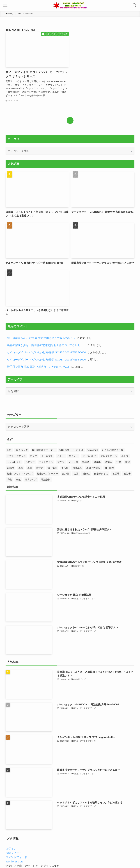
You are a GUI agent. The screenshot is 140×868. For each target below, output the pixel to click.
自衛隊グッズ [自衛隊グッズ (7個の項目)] (101, 474)
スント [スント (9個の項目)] (61, 456)
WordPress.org (15, 861)
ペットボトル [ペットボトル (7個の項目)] (46, 462)
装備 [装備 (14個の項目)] (9, 480)
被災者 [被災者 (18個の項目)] (127, 474)
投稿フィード (14, 853)
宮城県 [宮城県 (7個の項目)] (11, 468)
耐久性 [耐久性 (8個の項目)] (86, 474)
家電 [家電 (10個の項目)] (30, 468)
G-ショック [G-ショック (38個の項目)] (22, 450)
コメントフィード (16, 857)
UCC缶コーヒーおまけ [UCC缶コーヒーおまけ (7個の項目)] (71, 450)
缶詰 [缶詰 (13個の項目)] (76, 474)
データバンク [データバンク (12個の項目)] (89, 456)
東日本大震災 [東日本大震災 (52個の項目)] (93, 468)
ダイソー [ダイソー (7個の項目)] (73, 456)
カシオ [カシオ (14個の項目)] (34, 456)
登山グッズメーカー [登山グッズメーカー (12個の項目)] (48, 474)
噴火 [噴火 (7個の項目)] (128, 462)
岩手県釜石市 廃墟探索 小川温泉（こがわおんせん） (39, 367)
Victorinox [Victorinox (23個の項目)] (93, 450)
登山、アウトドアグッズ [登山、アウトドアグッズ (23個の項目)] (20, 474)
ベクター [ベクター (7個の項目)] (30, 462)
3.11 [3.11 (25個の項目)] (9, 450)
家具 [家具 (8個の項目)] (21, 468)
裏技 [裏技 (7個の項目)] (18, 480)
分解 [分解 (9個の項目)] (119, 462)
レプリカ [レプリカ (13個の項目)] (73, 462)
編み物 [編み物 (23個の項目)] (66, 474)
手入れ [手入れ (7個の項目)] (65, 468)
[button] (135, 5)
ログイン (11, 849)
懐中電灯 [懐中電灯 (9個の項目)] (52, 468)
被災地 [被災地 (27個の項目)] (116, 474)
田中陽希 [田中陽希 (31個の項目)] (109, 468)
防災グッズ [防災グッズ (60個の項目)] (31, 480)
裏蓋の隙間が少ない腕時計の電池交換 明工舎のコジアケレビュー (46, 345)
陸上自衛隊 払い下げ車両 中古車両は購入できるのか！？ (41, 338)
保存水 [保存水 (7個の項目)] (97, 462)
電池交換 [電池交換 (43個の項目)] (46, 480)
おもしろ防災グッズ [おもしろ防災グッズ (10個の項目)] (113, 450)
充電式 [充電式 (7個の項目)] (108, 462)
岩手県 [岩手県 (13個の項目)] (40, 468)
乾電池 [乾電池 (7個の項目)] (86, 462)
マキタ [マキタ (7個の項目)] (61, 462)
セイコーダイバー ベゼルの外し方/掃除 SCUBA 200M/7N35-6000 (46, 352)
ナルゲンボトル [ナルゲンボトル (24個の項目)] (109, 456)
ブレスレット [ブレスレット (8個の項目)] (14, 462)
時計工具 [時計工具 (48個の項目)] (77, 468)
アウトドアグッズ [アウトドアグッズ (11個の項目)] (16, 456)
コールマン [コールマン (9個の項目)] (47, 456)
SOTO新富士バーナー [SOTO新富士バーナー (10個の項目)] (44, 450)
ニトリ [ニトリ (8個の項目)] (125, 456)
